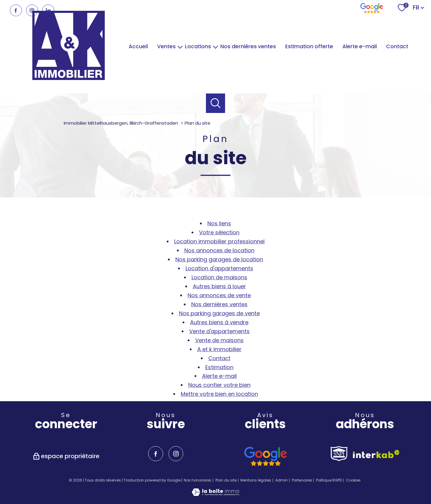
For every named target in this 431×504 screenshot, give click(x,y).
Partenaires (302, 480)
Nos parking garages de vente (219, 313)
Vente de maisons (219, 340)
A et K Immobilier (219, 349)
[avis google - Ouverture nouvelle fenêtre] (265, 457)
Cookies (353, 480)
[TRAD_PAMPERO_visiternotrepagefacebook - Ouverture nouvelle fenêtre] (16, 10)
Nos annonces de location (219, 250)
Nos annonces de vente (219, 295)
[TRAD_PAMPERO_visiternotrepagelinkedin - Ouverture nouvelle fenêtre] (48, 10)
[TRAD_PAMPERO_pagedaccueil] (69, 78)
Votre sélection (219, 232)
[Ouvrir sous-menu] (180, 47)
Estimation (219, 367)
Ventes (166, 46)
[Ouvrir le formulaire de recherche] (216, 103)
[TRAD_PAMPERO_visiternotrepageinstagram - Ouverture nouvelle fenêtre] (32, 10)
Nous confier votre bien (219, 385)
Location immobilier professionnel (219, 241)
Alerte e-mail (360, 46)
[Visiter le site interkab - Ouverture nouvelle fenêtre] (376, 454)
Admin (281, 480)
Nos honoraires (198, 480)
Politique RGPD (329, 480)
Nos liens (219, 223)
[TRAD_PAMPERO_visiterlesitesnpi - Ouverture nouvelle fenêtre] (339, 454)
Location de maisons (219, 277)
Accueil (138, 46)
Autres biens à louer (219, 286)
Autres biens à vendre (219, 322)
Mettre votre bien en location (219, 394)
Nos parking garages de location (219, 259)
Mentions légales (256, 480)
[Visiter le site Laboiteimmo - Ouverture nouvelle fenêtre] (215, 494)
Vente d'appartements (219, 331)
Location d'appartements (219, 268)
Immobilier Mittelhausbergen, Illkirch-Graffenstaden (121, 123)
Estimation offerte (309, 46)
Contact (397, 46)
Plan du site (226, 480)
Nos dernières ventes (248, 46)
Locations (198, 46)
